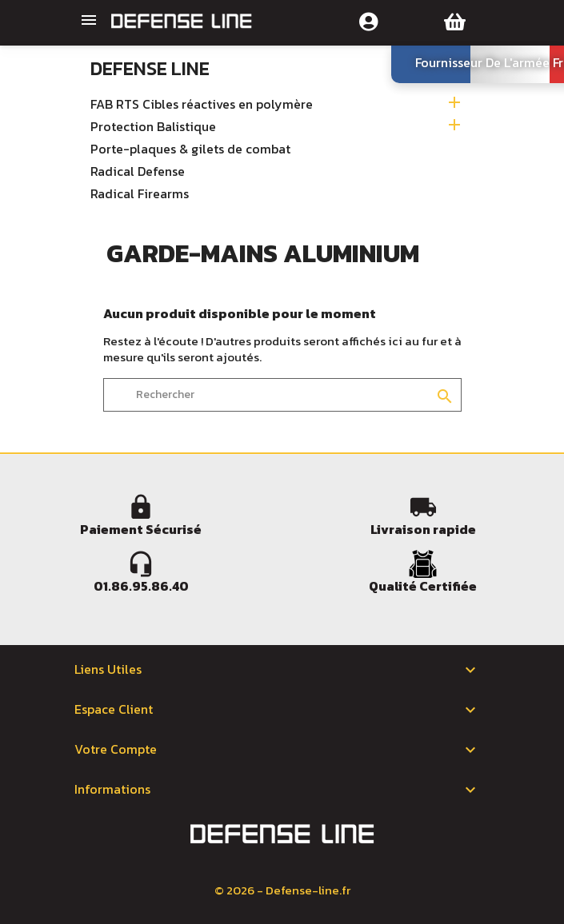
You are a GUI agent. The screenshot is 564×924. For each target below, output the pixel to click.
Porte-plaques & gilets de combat (190, 149)
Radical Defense (138, 172)
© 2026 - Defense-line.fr (282, 890)
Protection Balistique (153, 127)
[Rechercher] (282, 395)
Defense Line (150, 68)
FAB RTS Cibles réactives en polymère (202, 105)
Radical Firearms (140, 194)
